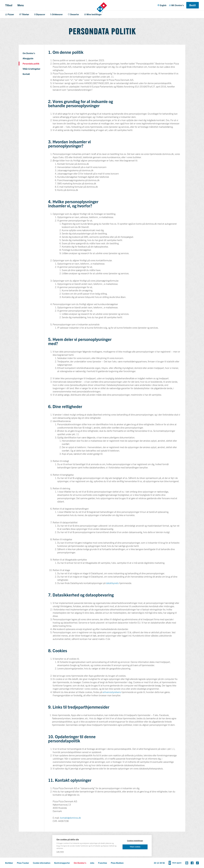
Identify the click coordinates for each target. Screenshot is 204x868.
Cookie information (42, 863)
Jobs (92, 863)
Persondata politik (31, 64)
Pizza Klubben (117, 863)
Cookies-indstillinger (135, 841)
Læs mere (60, 852)
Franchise (103, 863)
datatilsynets (112, 583)
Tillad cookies (135, 847)
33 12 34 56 (159, 863)
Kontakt (26, 74)
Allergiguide (28, 58)
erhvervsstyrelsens (112, 692)
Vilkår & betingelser (31, 69)
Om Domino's (29, 53)
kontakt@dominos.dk (71, 818)
